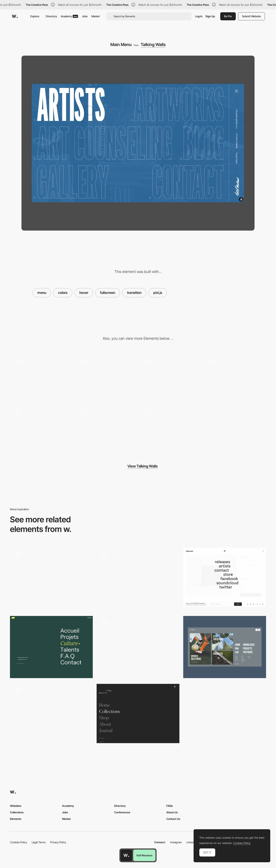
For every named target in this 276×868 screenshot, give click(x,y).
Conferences (122, 812)
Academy (69, 16)
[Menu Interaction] (138, 647)
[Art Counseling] (235, 378)
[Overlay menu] (51, 647)
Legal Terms (39, 842)
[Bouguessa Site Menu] (138, 713)
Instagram (176, 842)
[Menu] (138, 579)
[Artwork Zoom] (41, 428)
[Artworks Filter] (106, 378)
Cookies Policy (18, 842)
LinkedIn (191, 842)
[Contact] (170, 428)
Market (96, 16)
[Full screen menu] (225, 647)
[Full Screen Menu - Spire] (51, 577)
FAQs (170, 806)
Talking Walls (153, 45)
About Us (172, 812)
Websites (16, 806)
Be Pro (228, 16)
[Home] (41, 378)
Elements (16, 819)
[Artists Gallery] (170, 378)
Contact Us (173, 819)
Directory (51, 16)
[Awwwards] (15, 16)
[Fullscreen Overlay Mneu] (225, 577)
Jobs (85, 16)
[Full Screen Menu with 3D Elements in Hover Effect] (51, 713)
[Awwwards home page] (126, 855)
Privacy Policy (58, 842)
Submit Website (251, 16)
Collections (17, 812)
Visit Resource (144, 855)
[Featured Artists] (106, 428)
